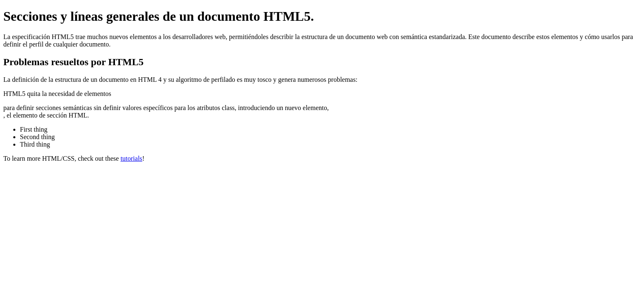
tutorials (131, 158)
